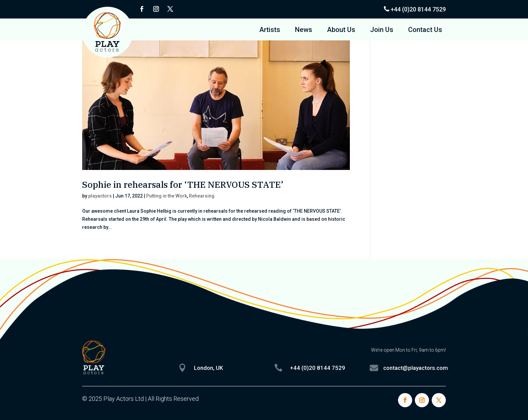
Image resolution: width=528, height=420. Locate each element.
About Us (341, 30)
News (304, 30)
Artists (270, 30)
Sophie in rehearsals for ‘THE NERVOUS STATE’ (183, 184)
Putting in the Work (167, 196)
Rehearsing (202, 196)
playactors (100, 196)
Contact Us (425, 30)
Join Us (382, 30)
